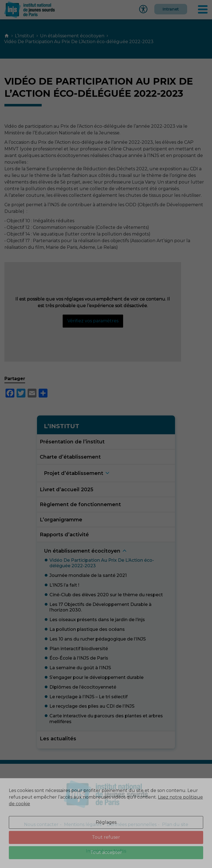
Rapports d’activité (64, 534)
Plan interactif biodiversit (79, 649)
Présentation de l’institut (72, 442)
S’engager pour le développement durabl (96, 677)
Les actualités (58, 738)
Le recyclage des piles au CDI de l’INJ (92, 706)
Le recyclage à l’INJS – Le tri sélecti (88, 697)
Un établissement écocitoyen (72, 36)
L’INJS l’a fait (64, 585)
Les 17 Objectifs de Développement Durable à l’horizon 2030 (100, 607)
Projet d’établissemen (74, 473)
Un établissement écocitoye (82, 551)
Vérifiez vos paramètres (93, 321)
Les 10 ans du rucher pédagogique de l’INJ (98, 639)
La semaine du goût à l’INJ (80, 668)
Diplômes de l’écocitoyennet (83, 687)
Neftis (120, 851)
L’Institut (25, 36)
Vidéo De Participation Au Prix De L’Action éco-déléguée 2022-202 (102, 563)
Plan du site (175, 824)
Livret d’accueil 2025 (67, 489)
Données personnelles (132, 824)
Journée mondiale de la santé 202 (88, 575)
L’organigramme (61, 520)
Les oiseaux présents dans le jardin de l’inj (97, 620)
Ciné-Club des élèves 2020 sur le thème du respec (106, 595)
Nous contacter (41, 824)
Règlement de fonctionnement (80, 504)
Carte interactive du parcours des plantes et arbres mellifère (106, 719)
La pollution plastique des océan (87, 629)
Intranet (171, 9)
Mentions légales (83, 824)
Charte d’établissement (70, 457)
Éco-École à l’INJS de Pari (79, 658)
